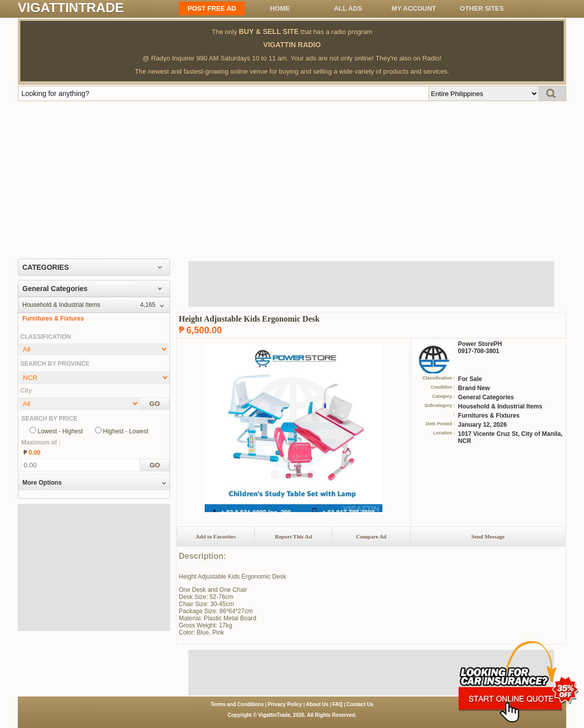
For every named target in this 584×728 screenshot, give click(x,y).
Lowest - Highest (60, 431)
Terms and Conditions (237, 704)
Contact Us (360, 704)
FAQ (337, 704)
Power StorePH (480, 344)
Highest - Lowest (126, 431)
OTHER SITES (482, 8)
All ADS (348, 8)
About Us (317, 704)
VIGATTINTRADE (71, 8)
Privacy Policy (285, 704)
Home (280, 8)
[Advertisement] (292, 177)
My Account (414, 8)
